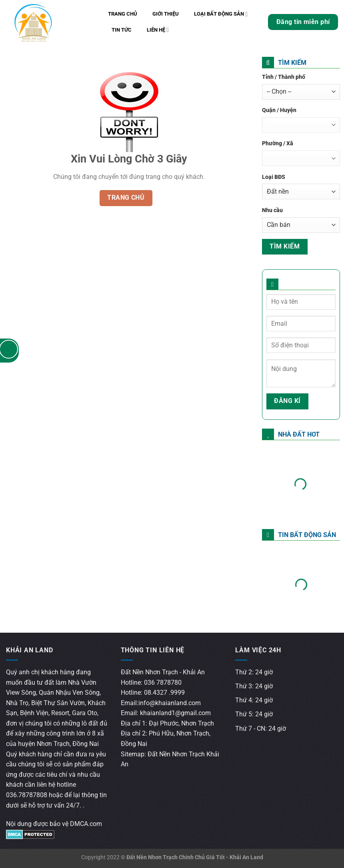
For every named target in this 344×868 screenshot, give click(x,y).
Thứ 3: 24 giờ (254, 686)
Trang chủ (123, 14)
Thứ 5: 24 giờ (254, 714)
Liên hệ (158, 30)
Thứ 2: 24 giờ (254, 672)
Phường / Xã (278, 143)
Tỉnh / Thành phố (284, 77)
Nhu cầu (272, 210)
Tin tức (122, 30)
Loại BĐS (274, 177)
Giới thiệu (166, 14)
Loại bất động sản (221, 14)
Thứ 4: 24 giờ (254, 700)
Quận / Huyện (279, 110)
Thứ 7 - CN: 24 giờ (261, 729)
